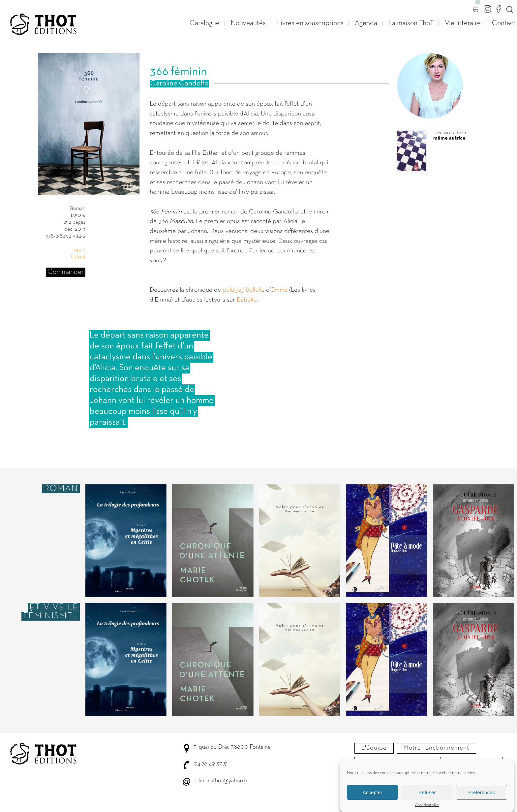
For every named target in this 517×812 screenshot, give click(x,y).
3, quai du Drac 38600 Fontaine (232, 747)
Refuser (427, 792)
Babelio (247, 300)
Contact (504, 23)
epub (80, 250)
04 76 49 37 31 (211, 764)
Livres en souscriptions (310, 23)
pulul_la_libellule (243, 290)
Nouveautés (248, 23)
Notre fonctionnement (437, 748)
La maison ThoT (411, 23)
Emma (279, 290)
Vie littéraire (463, 23)
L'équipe (374, 748)
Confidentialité (427, 805)
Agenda (366, 23)
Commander (66, 272)
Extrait (78, 257)
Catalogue (205, 23)
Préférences (482, 792)
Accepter (372, 792)
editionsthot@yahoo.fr (221, 781)
